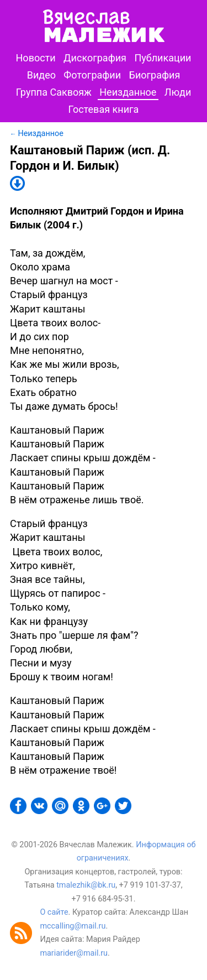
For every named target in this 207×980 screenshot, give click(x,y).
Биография (155, 75)
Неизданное (128, 92)
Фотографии (92, 75)
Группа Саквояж (54, 92)
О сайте (54, 912)
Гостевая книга (104, 109)
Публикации (163, 58)
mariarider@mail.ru (74, 953)
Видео (41, 75)
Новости (36, 58)
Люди (178, 92)
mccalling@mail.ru (73, 926)
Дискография (95, 58)
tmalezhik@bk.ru (86, 885)
